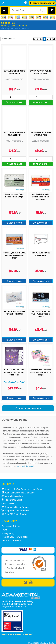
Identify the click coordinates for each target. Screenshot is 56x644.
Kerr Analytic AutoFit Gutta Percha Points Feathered (41, 197)
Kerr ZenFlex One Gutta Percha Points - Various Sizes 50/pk (14, 372)
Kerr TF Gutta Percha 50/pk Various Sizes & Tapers (41, 314)
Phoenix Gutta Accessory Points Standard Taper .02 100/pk (41, 372)
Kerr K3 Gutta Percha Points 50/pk (41, 254)
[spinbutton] (9, 97)
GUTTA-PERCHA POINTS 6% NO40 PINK (41, 134)
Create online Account (44, 3)
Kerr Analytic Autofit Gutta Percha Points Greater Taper (14, 255)
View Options (16, 223)
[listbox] (8, 39)
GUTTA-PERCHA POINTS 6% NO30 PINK (41, 72)
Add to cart (16, 102)
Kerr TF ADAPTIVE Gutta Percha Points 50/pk (14, 313)
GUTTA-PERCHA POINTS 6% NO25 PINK (14, 72)
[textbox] (23, 10)
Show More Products (30, 408)
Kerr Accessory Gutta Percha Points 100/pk (14, 196)
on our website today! (25, 466)
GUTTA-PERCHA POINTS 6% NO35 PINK (14, 134)
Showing (15, 28)
